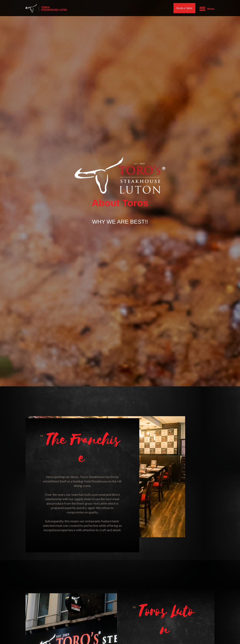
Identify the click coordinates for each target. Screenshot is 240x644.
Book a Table (184, 9)
